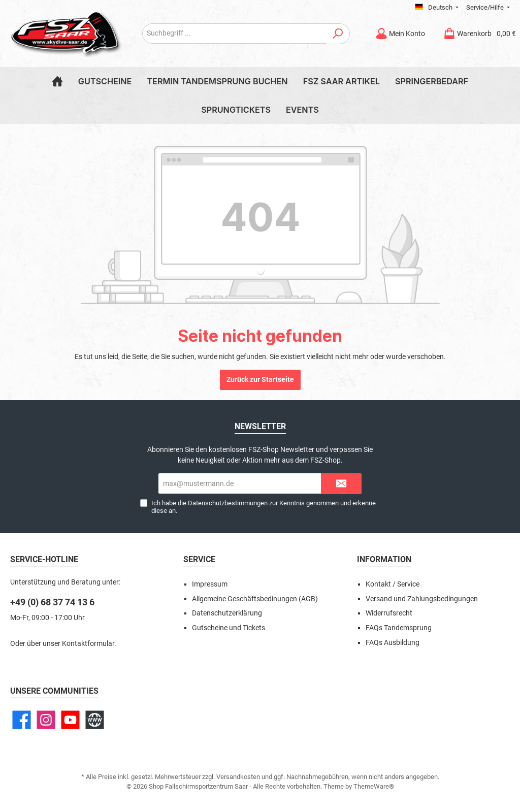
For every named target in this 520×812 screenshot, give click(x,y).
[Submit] (341, 484)
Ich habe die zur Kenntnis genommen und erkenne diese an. (264, 507)
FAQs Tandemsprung (399, 628)
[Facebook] (22, 720)
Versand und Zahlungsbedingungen (422, 599)
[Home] (57, 81)
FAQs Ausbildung (393, 643)
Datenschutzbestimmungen (228, 503)
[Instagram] (46, 720)
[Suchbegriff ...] (234, 34)
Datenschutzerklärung (227, 613)
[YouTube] (70, 720)
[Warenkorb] (477, 34)
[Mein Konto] (400, 34)
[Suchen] (338, 34)
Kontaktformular (88, 644)
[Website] (95, 720)
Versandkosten (238, 777)
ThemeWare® (374, 786)
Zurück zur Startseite (260, 380)
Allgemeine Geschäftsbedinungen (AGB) (255, 599)
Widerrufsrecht (389, 613)
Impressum (210, 584)
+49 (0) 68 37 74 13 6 (52, 602)
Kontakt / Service (393, 584)
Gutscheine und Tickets (229, 628)
